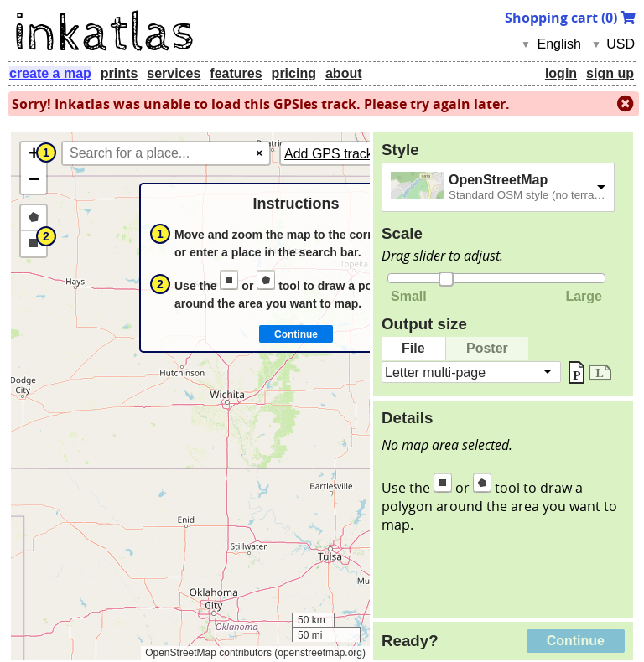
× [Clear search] (259, 153)
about (344, 73)
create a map (50, 73)
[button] (34, 155)
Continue (576, 641)
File (413, 348)
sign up (610, 73)
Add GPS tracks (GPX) (353, 154)
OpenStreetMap (498, 180)
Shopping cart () (570, 18)
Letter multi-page (435, 372)
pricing (294, 73)
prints (119, 73)
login (561, 73)
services (174, 73)
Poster (487, 348)
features (236, 73)
